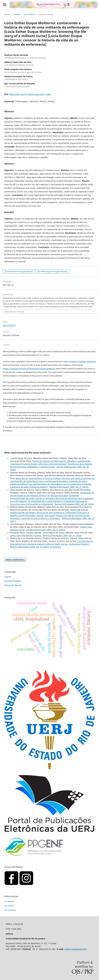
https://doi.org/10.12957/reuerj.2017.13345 (30, 94)
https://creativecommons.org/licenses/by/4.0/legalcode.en (29, 369)
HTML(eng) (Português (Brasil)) (54, 271)
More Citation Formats (14, 312)
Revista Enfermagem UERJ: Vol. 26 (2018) (74, 504)
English (8, 577)
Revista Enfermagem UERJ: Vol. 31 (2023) (46, 530)
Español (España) (13, 581)
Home (7, 14)
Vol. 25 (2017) (30, 14)
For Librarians (10, 910)
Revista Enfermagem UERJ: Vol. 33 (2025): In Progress (35, 547)
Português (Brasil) (13, 585)
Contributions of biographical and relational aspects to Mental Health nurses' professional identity (51, 543)
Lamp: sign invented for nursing (26, 535)
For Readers (9, 901)
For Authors (9, 906)
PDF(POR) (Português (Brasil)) (20, 271)
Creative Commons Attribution (83, 361)
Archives (17, 14)
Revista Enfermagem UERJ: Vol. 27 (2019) (69, 487)
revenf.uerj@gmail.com (75, 949)
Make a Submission (15, 560)
